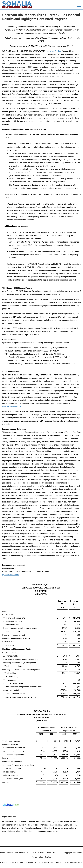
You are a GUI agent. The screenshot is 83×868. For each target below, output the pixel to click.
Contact (48, 857)
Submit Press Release (35, 853)
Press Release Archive (16, 853)
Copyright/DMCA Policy (74, 853)
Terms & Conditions (54, 853)
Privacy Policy (37, 857)
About (2, 853)
